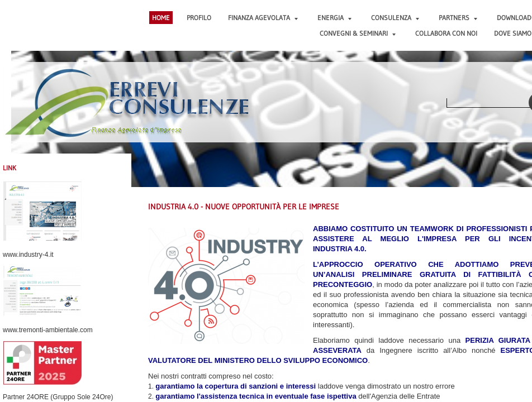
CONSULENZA (395, 18)
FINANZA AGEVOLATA (263, 18)
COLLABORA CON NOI (446, 33)
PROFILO (199, 18)
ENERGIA (334, 18)
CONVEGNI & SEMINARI (358, 33)
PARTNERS (458, 18)
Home (161, 18)
